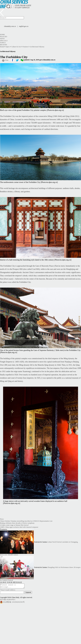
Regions (4, 45)
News (2, 39)
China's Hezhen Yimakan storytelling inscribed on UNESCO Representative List (26, 521)
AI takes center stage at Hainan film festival (14, 525)
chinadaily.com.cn (10, 26)
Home (2, 35)
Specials (4, 41)
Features (25, 47)
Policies (4, 37)
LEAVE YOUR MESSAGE (11, 582)
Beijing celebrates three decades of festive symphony (17, 523)
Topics (3, 43)
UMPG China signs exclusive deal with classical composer (19, 527)
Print (7, 60)
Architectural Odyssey (37, 47)
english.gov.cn (24, 26)
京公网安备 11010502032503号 (14, 603)
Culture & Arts (16, 47)
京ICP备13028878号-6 (8, 600)
